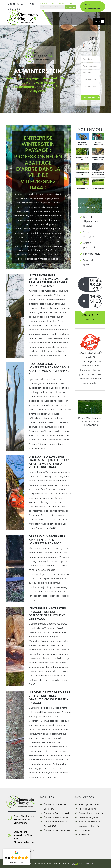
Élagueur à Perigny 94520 (57, 817)
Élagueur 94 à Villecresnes (57, 830)
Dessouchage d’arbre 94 (91, 813)
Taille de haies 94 (87, 809)
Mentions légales (61, 864)
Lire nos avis (17, 862)
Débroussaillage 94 (88, 817)
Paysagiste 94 (86, 835)
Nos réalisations (93, 6)
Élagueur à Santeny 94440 (57, 813)
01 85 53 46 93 (18, 4)
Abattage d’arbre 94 (89, 804)
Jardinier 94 (84, 830)
